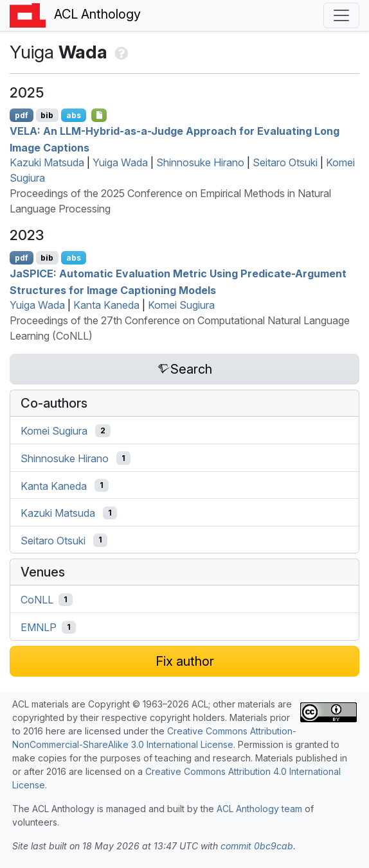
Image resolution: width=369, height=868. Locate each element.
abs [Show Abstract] (74, 115)
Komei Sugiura (181, 305)
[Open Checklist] (99, 115)
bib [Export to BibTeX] (47, 115)
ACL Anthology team (259, 809)
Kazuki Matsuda (47, 162)
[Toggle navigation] (341, 15)
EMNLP (39, 627)
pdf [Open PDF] (22, 115)
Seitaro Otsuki (285, 162)
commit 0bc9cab (257, 846)
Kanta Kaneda (106, 305)
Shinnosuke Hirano (200, 162)
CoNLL (37, 600)
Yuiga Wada (120, 162)
